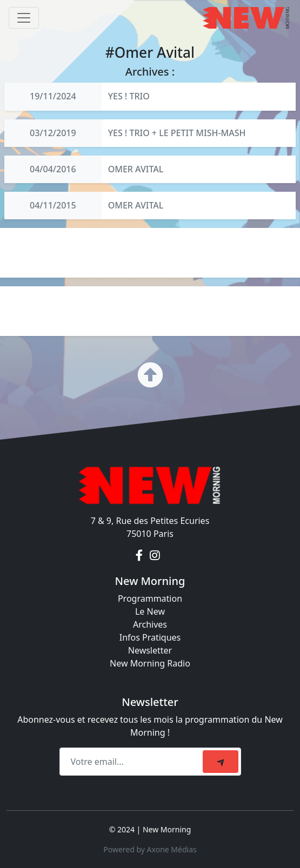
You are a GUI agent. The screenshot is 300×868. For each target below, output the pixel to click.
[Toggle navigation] (24, 18)
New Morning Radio (150, 663)
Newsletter (150, 650)
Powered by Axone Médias (150, 849)
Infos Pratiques (150, 637)
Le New (150, 611)
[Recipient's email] (133, 762)
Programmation (150, 598)
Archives (150, 624)
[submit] (221, 762)
